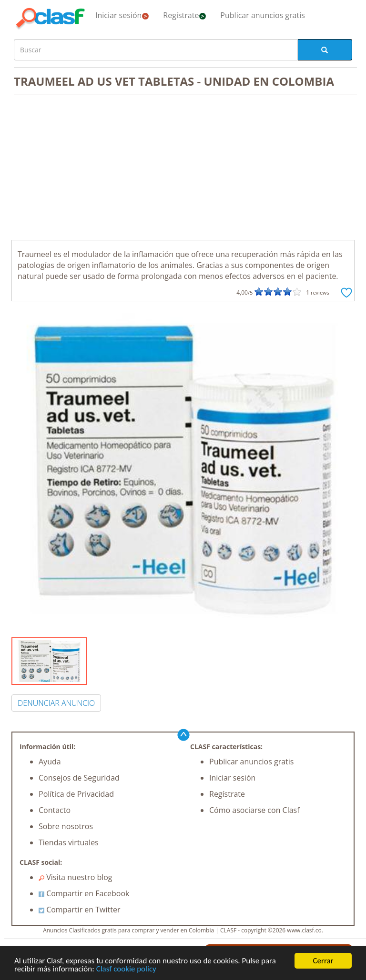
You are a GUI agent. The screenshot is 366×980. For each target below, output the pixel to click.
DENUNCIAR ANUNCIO (56, 703)
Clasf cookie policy (126, 969)
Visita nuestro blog (76, 877)
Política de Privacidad (76, 794)
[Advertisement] (183, 168)
